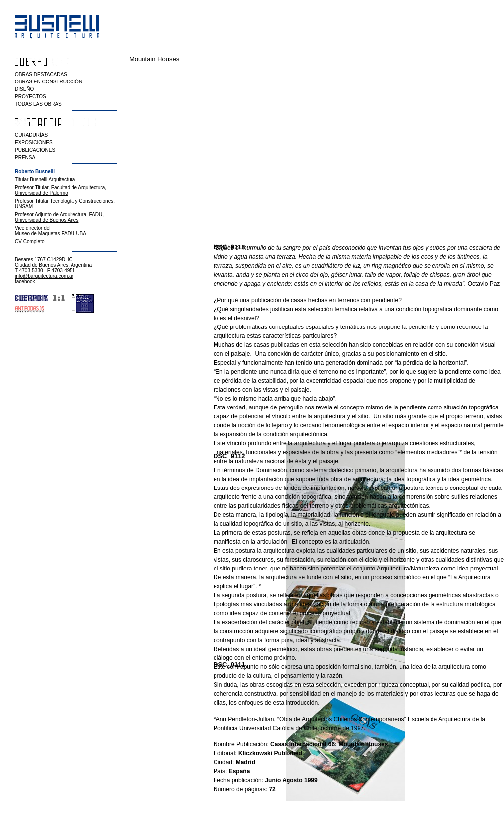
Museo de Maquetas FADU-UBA (51, 233)
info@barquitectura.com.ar (44, 276)
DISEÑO (24, 89)
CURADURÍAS (31, 135)
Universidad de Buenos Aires (47, 220)
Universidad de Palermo (41, 193)
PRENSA (25, 157)
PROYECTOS (31, 97)
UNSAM (24, 206)
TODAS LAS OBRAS (38, 104)
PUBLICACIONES (35, 150)
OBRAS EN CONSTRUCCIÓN (49, 82)
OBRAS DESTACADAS (41, 74)
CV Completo (30, 241)
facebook (25, 282)
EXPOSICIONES (34, 142)
